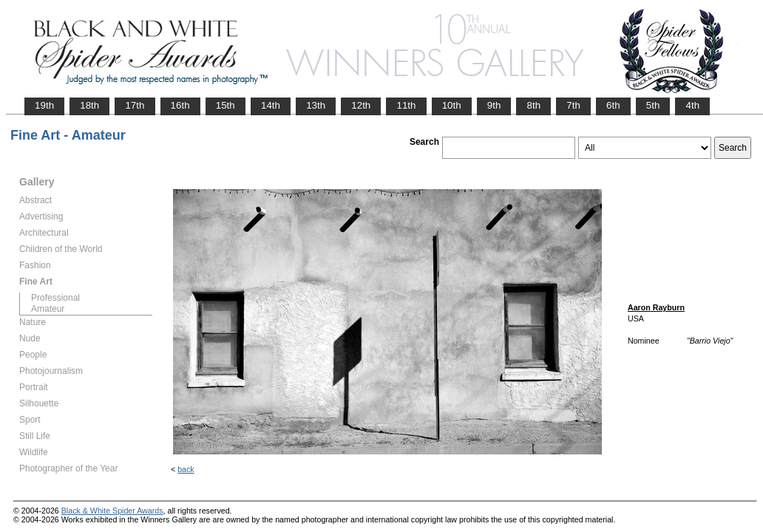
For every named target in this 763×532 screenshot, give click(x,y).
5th (653, 105)
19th (44, 105)
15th (225, 105)
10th (452, 105)
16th (180, 105)
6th (613, 105)
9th (494, 105)
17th (135, 105)
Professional (55, 298)
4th (692, 105)
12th (361, 105)
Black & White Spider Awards (112, 511)
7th (573, 105)
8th (533, 105)
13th (316, 105)
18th (89, 105)
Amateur (48, 309)
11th (406, 105)
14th (271, 105)
